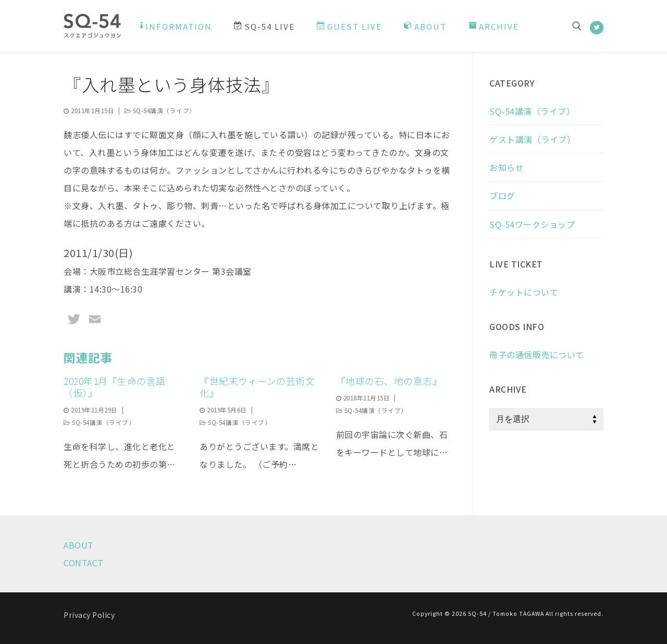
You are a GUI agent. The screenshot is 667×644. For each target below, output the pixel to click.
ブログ (502, 196)
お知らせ (507, 167)
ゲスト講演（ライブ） (532, 139)
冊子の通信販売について (537, 355)
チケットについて (524, 292)
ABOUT (79, 545)
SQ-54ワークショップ (532, 224)
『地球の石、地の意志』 (389, 381)
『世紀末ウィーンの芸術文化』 (257, 387)
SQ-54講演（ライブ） (160, 111)
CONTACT (84, 563)
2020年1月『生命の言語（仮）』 (115, 387)
